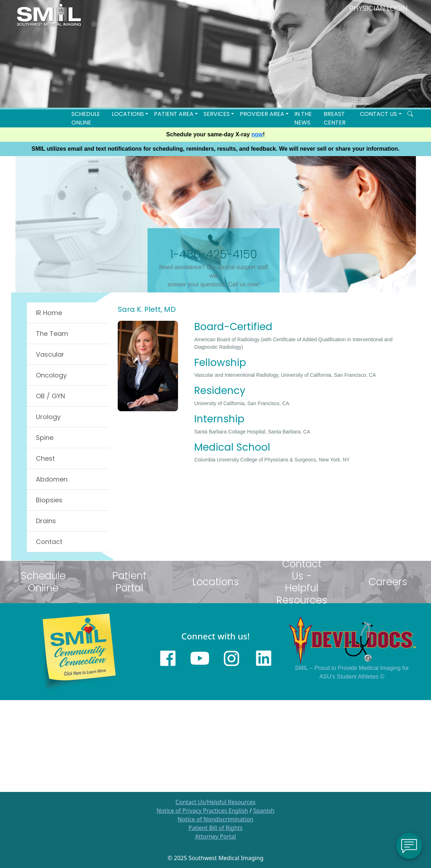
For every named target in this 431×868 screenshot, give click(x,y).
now (257, 134)
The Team (52, 334)
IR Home (49, 313)
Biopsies (49, 500)
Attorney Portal (216, 836)
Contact (49, 542)
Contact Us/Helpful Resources (215, 802)
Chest (45, 458)
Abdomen (52, 479)
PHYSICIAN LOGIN (378, 8)
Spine (45, 438)
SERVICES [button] (217, 114)
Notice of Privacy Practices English (202, 811)
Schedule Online (86, 118)
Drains (46, 521)
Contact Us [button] (378, 114)
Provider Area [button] (262, 114)
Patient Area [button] (174, 114)
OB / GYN (50, 396)
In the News (303, 118)
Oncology (51, 375)
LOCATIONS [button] (128, 114)
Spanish (264, 811)
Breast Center (335, 118)
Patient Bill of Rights (215, 828)
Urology (48, 417)
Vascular (50, 354)
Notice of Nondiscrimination (215, 819)
